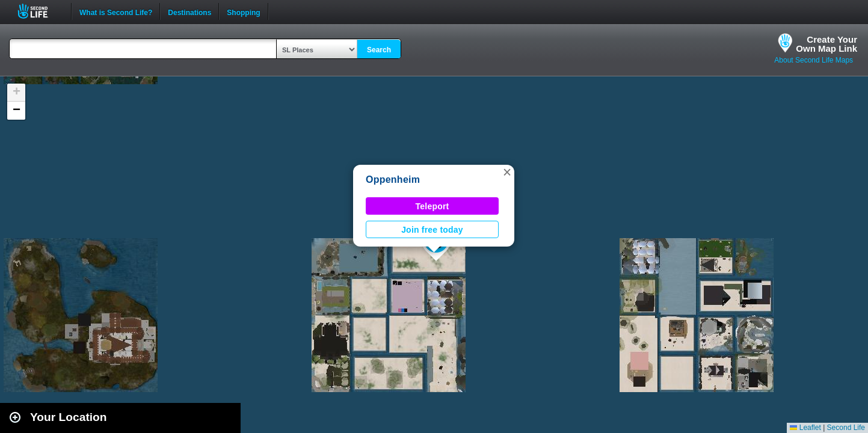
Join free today (432, 230)
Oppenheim (393, 180)
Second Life (39, 11)
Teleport (432, 206)
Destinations (189, 11)
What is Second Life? (116, 11)
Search (379, 50)
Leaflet (805, 428)
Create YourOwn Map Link (826, 44)
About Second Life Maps (814, 60)
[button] (507, 172)
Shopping (243, 11)
